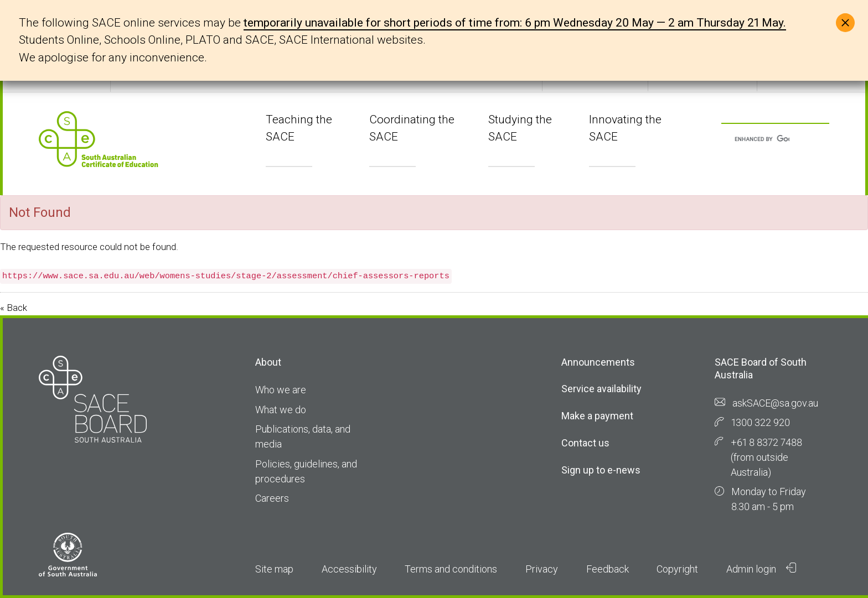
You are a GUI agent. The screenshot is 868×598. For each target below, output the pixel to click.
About (268, 362)
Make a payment (597, 416)
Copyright (677, 569)
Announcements (598, 362)
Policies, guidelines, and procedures (306, 471)
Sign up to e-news (601, 470)
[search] (762, 140)
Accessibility (349, 569)
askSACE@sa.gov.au (775, 403)
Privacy (542, 569)
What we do (281, 410)
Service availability (601, 389)
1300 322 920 (761, 422)
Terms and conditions (451, 569)
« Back (14, 308)
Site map (274, 569)
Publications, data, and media (303, 436)
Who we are (281, 390)
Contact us (585, 443)
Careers (272, 498)
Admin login (761, 569)
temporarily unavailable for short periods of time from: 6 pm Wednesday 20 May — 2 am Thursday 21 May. (515, 23)
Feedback (608, 569)
